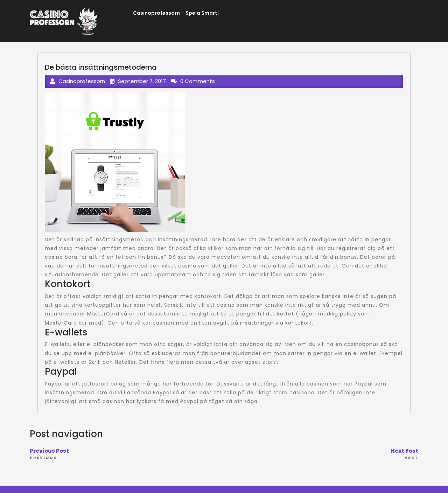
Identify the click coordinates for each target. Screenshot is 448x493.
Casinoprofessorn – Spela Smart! (176, 13)
